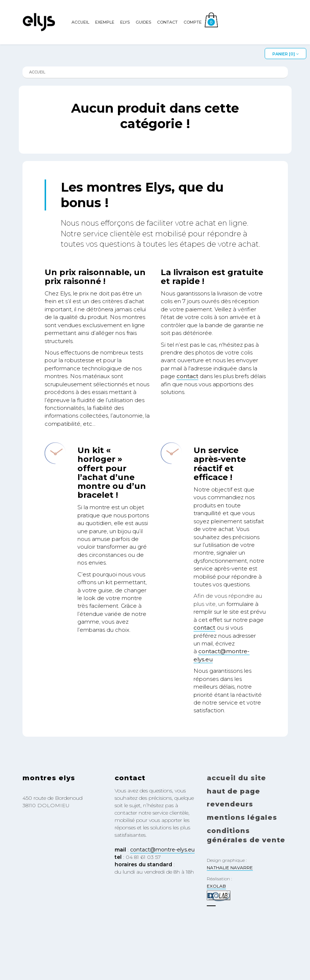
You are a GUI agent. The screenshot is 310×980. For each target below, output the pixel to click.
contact (187, 376)
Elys (125, 32)
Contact (167, 32)
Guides (143, 32)
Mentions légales (242, 818)
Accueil (80, 32)
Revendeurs (230, 804)
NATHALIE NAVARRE (230, 868)
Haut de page (234, 791)
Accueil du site (236, 778)
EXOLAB (216, 886)
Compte (193, 32)
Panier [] (285, 54)
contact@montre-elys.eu (162, 850)
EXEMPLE (105, 32)
